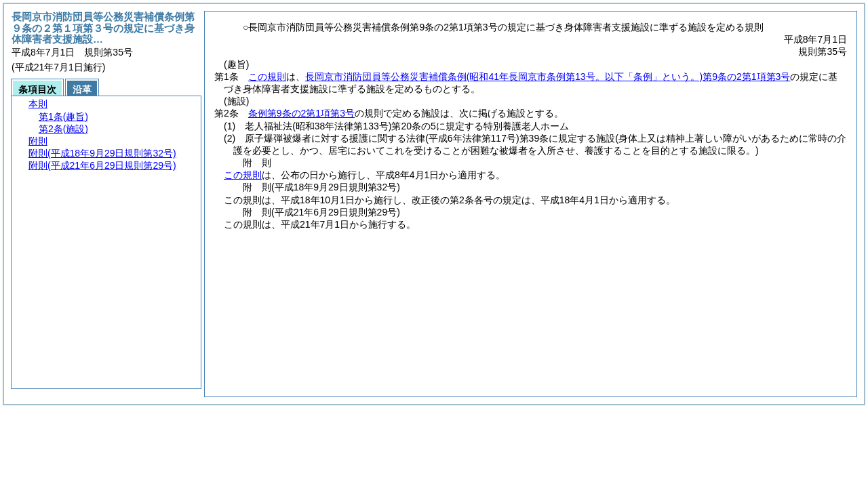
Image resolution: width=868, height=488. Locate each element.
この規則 (267, 77)
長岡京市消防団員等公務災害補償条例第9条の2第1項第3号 (548, 77)
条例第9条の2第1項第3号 (301, 113)
